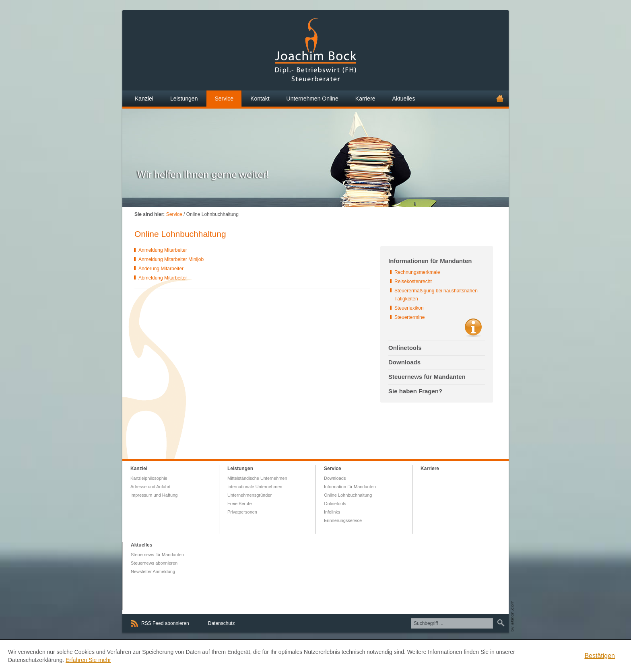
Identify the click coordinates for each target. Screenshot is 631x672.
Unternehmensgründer (250, 495)
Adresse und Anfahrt (151, 487)
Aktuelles (141, 545)
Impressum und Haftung (154, 495)
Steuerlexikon (409, 308)
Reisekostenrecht (413, 282)
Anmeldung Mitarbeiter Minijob (171, 259)
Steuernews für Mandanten (157, 555)
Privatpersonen (242, 512)
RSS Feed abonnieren (165, 623)
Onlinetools (335, 503)
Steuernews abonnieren (154, 563)
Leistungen (240, 469)
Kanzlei (139, 469)
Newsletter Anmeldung (153, 571)
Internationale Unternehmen (255, 487)
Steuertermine (409, 317)
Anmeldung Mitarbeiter (163, 250)
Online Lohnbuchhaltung (348, 495)
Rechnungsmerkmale (417, 272)
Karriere (430, 469)
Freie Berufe (240, 503)
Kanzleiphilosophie (149, 478)
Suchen (500, 623)
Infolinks (332, 512)
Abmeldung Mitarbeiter (163, 278)
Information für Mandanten (350, 487)
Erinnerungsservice (343, 520)
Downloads (335, 478)
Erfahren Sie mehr (88, 660)
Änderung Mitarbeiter (161, 269)
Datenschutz (222, 623)
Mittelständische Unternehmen (257, 478)
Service (174, 214)
